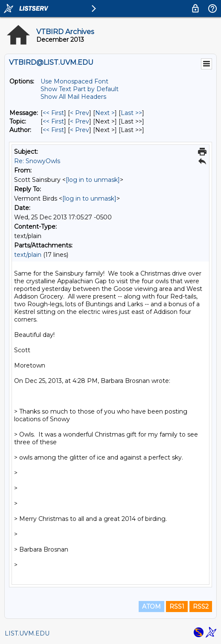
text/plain (28, 255)
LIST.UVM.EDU (27, 633)
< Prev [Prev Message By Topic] (80, 121)
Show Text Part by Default (80, 89)
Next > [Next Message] (105, 113)
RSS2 (201, 607)
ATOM (151, 607)
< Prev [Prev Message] (80, 113)
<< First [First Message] (53, 113)
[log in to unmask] (93, 180)
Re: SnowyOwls (37, 161)
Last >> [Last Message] (131, 113)
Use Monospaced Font (74, 81)
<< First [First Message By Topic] (53, 121)
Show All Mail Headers (73, 97)
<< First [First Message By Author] (53, 130)
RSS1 (177, 607)
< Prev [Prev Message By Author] (80, 130)
